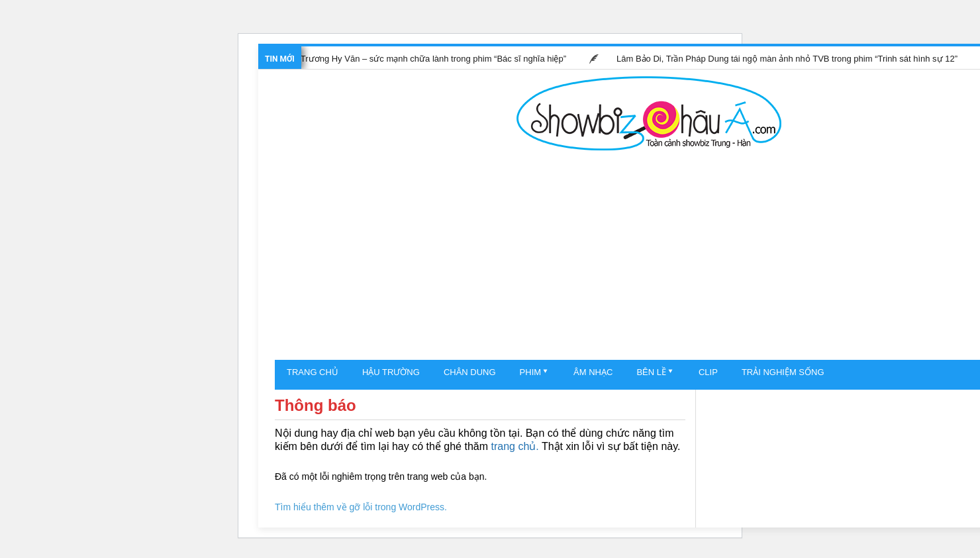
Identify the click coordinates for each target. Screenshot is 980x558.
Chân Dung (470, 372)
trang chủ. (514, 446)
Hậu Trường (391, 372)
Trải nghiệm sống (783, 372)
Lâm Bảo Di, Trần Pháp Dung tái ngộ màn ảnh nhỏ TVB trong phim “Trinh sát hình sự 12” (789, 59)
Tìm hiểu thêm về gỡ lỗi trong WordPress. (361, 507)
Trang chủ (313, 372)
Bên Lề (651, 372)
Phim (531, 372)
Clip (708, 372)
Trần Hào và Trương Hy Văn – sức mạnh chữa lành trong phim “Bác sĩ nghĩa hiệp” (411, 59)
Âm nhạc (593, 372)
